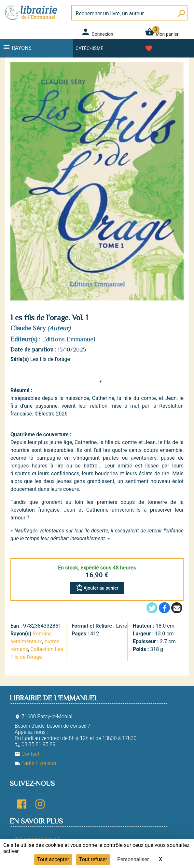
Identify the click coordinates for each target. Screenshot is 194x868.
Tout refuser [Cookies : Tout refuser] (93, 859)
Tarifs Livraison (35, 763)
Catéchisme (89, 48)
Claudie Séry (28, 328)
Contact (27, 754)
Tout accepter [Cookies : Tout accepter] (53, 859)
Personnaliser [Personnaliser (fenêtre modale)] (133, 859)
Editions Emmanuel (69, 339)
